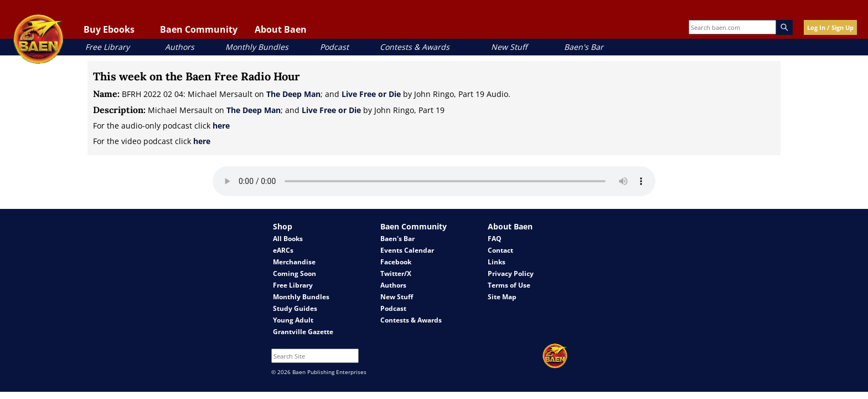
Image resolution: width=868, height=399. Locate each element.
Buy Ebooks (109, 29)
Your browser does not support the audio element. (434, 181)
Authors (180, 47)
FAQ (495, 239)
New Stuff (509, 47)
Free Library (107, 47)
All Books (288, 239)
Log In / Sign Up (830, 27)
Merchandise (294, 262)
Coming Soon (294, 273)
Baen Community (199, 29)
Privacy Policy (511, 273)
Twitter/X (396, 273)
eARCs (283, 250)
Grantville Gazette (303, 332)
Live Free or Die (371, 94)
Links (497, 262)
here (221, 126)
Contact (500, 250)
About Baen (281, 29)
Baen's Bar (584, 47)
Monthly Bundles (257, 47)
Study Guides (295, 308)
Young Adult (293, 320)
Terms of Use (509, 285)
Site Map (502, 297)
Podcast (334, 47)
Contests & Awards (415, 47)
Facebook (396, 262)
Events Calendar (407, 250)
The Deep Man (293, 94)
